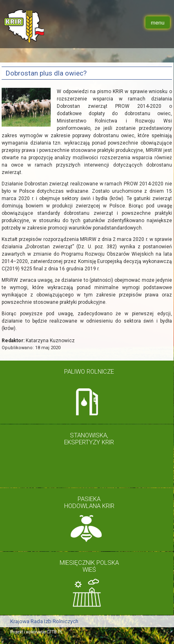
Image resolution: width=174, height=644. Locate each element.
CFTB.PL (55, 632)
